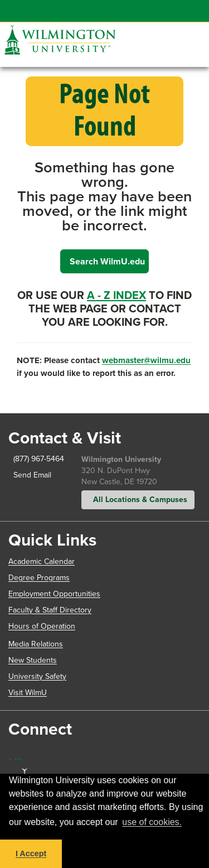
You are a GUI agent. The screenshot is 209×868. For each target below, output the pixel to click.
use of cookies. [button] (152, 822)
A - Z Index (116, 295)
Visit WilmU (28, 693)
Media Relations (36, 644)
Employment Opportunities (54, 594)
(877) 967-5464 (35, 459)
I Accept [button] (31, 853)
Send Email (30, 475)
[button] (188, 31)
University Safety (37, 676)
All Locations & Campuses (138, 500)
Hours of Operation (42, 626)
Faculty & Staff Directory (50, 610)
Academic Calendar (42, 561)
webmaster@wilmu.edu (146, 360)
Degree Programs (39, 578)
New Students (33, 660)
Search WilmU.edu (107, 261)
